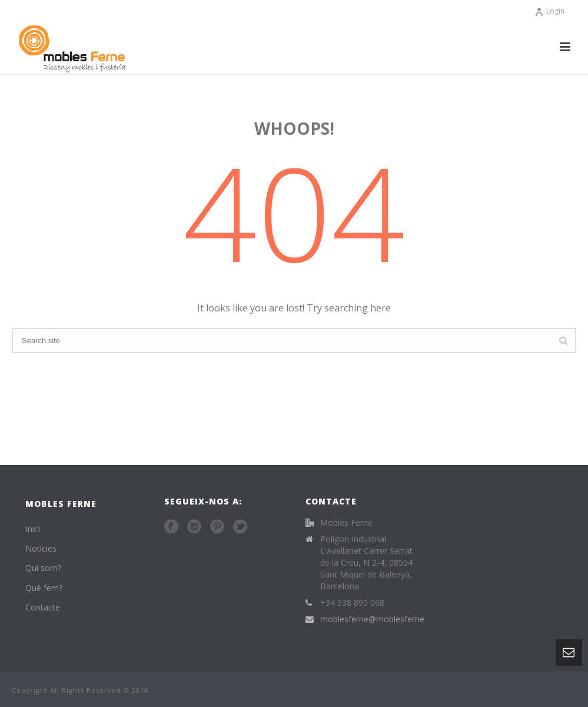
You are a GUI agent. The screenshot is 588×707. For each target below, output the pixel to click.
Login (549, 11)
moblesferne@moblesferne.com (382, 619)
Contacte (43, 607)
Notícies (41, 548)
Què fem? (44, 588)
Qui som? (43, 568)
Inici (33, 529)
